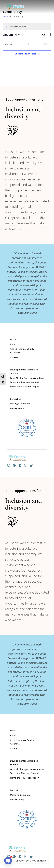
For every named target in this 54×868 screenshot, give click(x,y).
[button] (47, 7)
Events (6, 16)
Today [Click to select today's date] (27, 44)
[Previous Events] (7, 44)
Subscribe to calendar (25, 54)
